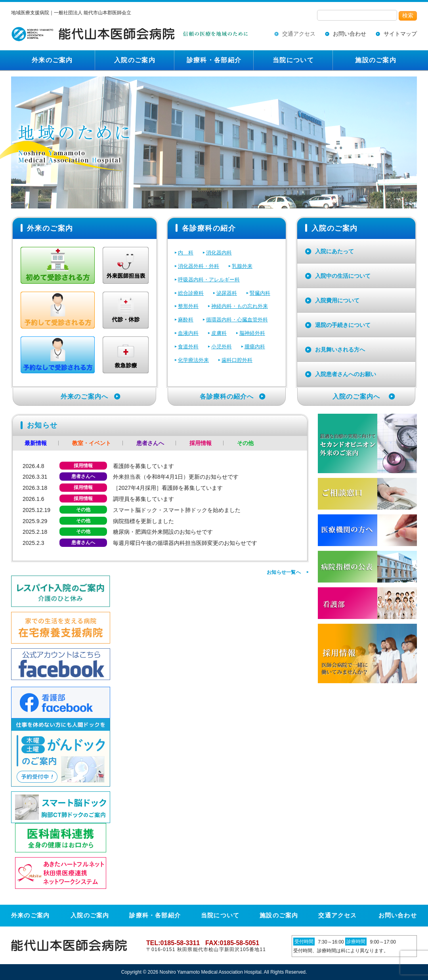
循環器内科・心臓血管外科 (237, 320)
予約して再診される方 (58, 310)
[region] (214, 142)
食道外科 (188, 347)
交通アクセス (299, 34)
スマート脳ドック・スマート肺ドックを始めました (177, 510)
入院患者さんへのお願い (346, 374)
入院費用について (337, 300)
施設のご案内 (376, 60)
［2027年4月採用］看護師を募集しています (168, 488)
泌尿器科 (227, 293)
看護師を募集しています (143, 466)
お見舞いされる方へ (340, 350)
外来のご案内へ (84, 396)
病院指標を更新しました (143, 521)
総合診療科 (191, 293)
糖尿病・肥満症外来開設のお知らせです (163, 532)
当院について (293, 60)
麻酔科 (186, 320)
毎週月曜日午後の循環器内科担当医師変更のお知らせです (185, 543)
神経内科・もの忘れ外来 (240, 306)
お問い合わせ (350, 34)
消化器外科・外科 (199, 266)
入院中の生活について (343, 276)
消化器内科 (219, 253)
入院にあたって (334, 251)
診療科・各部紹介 (214, 60)
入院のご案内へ (356, 396)
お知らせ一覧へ (284, 572)
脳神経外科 (252, 333)
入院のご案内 (135, 60)
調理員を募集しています (143, 499)
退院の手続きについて (343, 325)
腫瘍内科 (255, 347)
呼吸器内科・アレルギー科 (209, 280)
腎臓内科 (260, 293)
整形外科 (188, 306)
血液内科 (188, 333)
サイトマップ (400, 34)
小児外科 (222, 347)
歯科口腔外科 (237, 360)
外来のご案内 (52, 60)
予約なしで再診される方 (58, 355)
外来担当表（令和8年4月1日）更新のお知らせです (176, 477)
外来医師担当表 (126, 265)
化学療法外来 (193, 360)
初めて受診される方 (58, 265)
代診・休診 (126, 310)
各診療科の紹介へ (227, 396)
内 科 (186, 253)
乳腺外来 (242, 266)
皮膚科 (219, 333)
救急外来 (126, 355)
